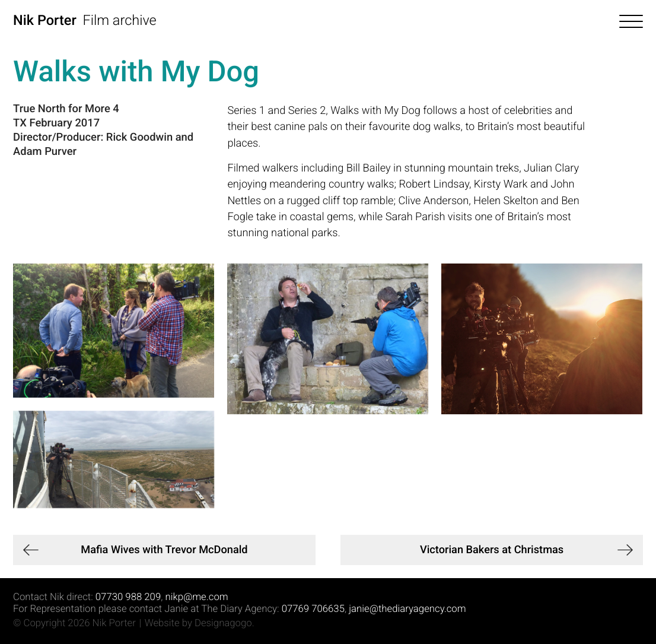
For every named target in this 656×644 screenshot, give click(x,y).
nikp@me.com (196, 597)
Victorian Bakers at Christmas (492, 550)
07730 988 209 (128, 597)
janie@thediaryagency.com (407, 609)
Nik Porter (45, 20)
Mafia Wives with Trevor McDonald (164, 550)
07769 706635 (313, 609)
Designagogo (223, 623)
